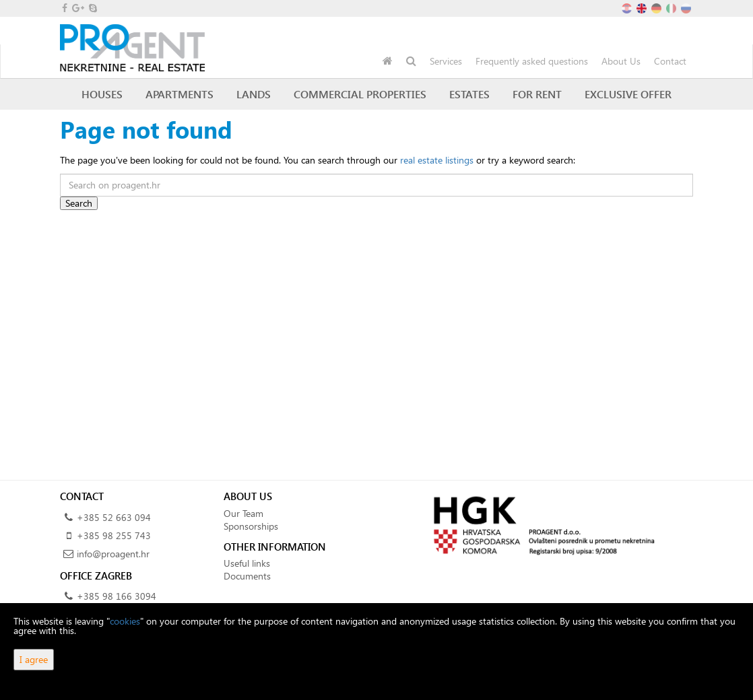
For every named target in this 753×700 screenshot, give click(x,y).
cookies (125, 621)
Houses (102, 94)
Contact (670, 61)
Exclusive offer (628, 94)
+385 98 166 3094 (117, 596)
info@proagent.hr (113, 554)
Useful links (247, 563)
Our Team (243, 513)
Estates (469, 94)
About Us (621, 61)
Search (79, 203)
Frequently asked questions (532, 61)
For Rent (537, 94)
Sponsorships (251, 526)
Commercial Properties (360, 94)
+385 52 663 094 (114, 517)
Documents (247, 576)
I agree (34, 659)
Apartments (179, 94)
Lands (254, 94)
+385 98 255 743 (114, 535)
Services (446, 61)
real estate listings (437, 160)
